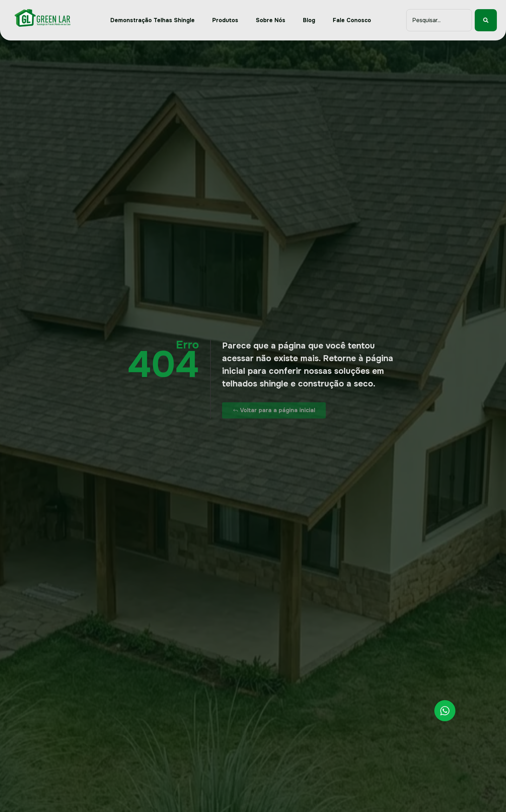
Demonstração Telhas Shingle (153, 20)
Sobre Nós (271, 20)
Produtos (225, 20)
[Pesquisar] (486, 20)
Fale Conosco (352, 20)
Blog (309, 20)
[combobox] (439, 20)
